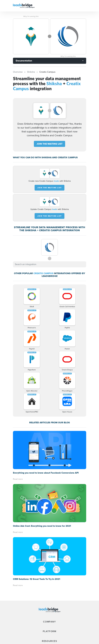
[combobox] (50, 264)
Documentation (24, 61)
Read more (18, 479)
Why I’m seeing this (31, 16)
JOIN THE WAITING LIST (49, 144)
